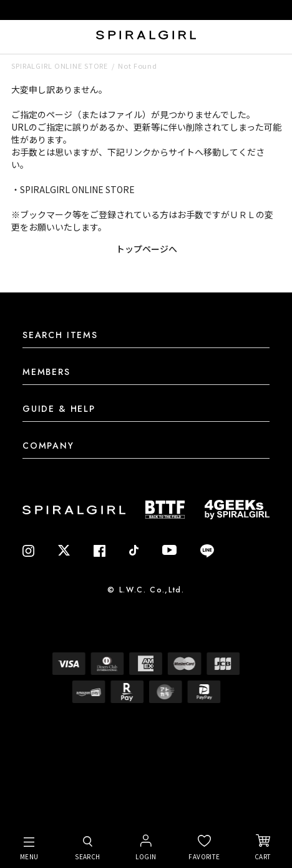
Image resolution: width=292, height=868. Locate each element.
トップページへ (147, 249)
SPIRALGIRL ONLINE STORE (60, 66)
